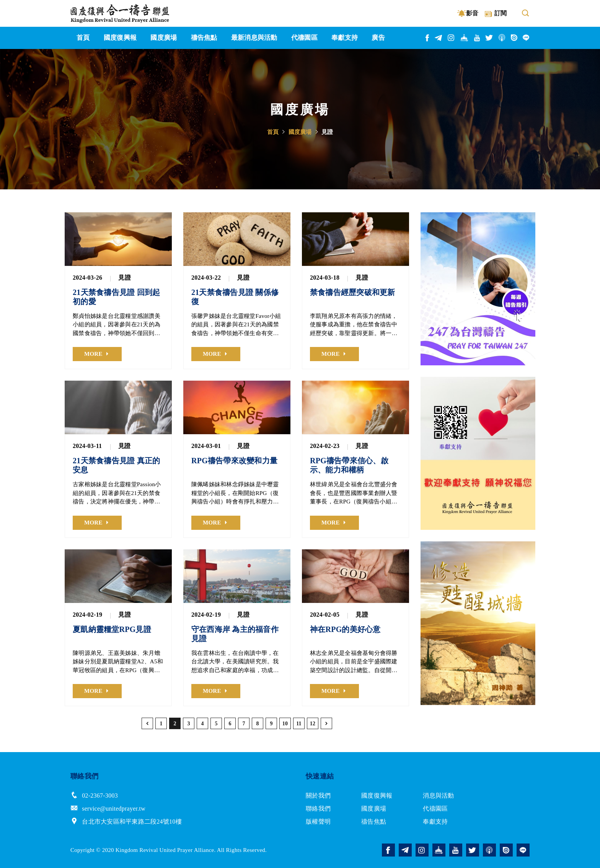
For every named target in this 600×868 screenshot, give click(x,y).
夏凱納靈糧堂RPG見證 (112, 629)
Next (530, 289)
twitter (489, 38)
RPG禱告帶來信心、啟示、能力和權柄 (349, 465)
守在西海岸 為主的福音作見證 (235, 634)
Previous (426, 289)
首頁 (273, 132)
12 (313, 724)
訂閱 (501, 13)
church (465, 38)
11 (299, 724)
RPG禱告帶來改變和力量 (234, 461)
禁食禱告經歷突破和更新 (353, 292)
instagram (451, 38)
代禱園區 (435, 809)
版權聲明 (318, 822)
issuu (514, 38)
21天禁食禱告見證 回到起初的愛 (116, 297)
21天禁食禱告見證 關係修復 (235, 297)
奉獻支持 (435, 822)
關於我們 (318, 796)
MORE (93, 354)
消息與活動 (438, 796)
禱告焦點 (374, 822)
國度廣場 (300, 132)
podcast (502, 38)
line (526, 38)
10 (285, 724)
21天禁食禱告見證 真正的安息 (116, 465)
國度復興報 (377, 796)
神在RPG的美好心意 (345, 629)
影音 (472, 13)
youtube (477, 38)
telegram (439, 38)
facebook (428, 38)
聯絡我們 (318, 809)
